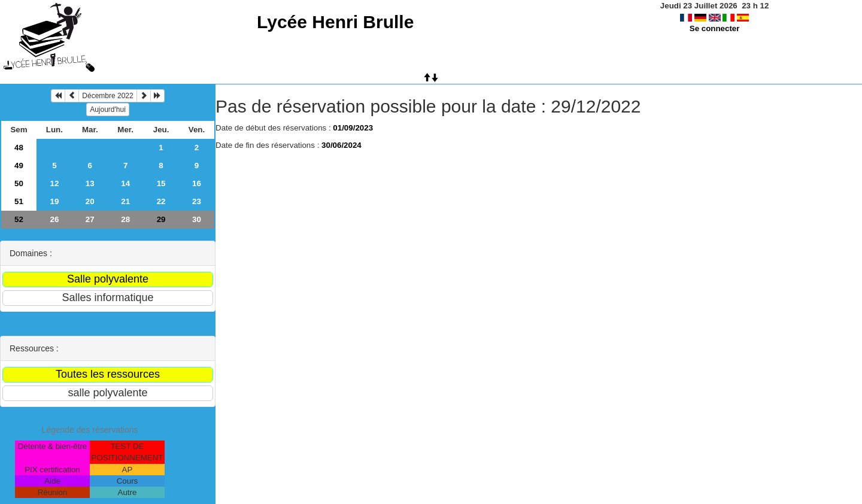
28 (125, 219)
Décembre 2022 (107, 96)
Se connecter (715, 28)
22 (161, 201)
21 (125, 201)
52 (19, 219)
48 (19, 148)
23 (197, 201)
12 (54, 183)
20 (90, 201)
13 (90, 183)
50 (19, 183)
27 (90, 219)
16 (197, 183)
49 (19, 166)
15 (161, 183)
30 (197, 219)
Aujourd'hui (108, 110)
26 (54, 219)
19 (54, 201)
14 (125, 183)
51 (19, 201)
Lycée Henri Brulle (335, 22)
